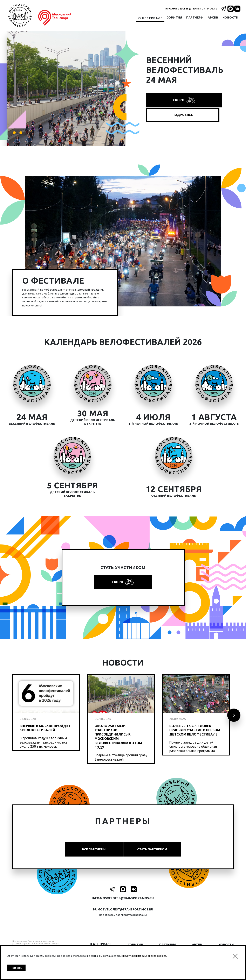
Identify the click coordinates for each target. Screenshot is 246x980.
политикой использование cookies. (145, 954)
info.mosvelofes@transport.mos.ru (191, 9)
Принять (17, 967)
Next (234, 719)
